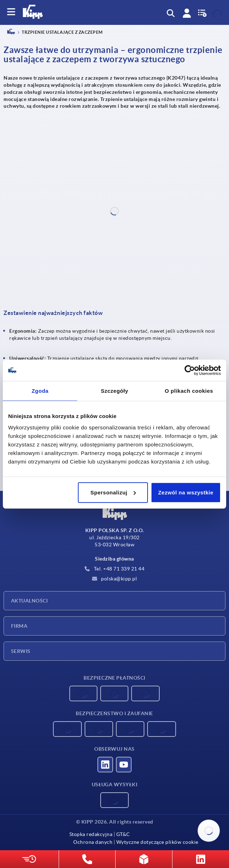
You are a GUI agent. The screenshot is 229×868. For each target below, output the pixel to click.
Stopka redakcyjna (91, 834)
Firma (19, 626)
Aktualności (29, 601)
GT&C (123, 834)
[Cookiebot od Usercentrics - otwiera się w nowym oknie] (190, 370)
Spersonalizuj (113, 492)
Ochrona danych (93, 842)
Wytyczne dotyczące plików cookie (157, 842)
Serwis (21, 651)
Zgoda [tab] (40, 391)
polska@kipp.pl (115, 579)
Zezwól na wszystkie (186, 492)
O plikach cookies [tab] (189, 391)
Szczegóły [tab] (114, 391)
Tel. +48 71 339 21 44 (114, 569)
